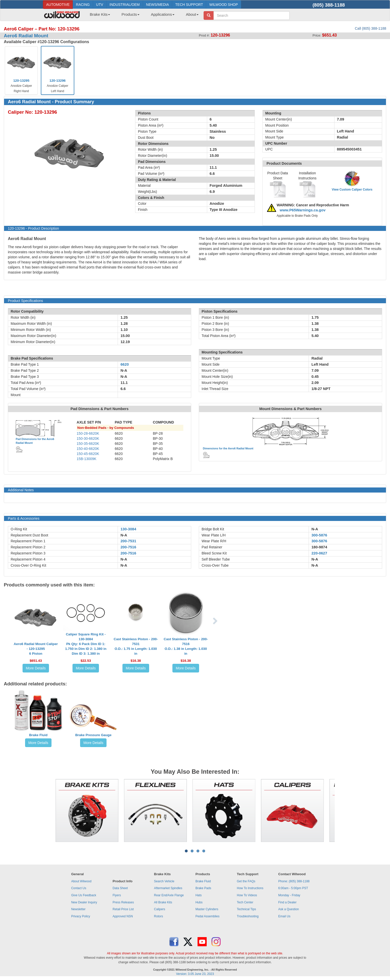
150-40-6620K (88, 449)
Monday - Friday (289, 895)
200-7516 (128, 547)
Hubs (199, 902)
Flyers (117, 895)
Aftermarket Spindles (168, 888)
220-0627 (319, 553)
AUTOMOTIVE (58, 5)
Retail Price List (123, 909)
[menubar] (142, 16)
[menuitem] (98, 16)
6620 (125, 364)
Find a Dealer (287, 902)
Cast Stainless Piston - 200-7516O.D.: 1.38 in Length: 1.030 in (186, 646)
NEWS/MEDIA (157, 5)
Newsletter (78, 909)
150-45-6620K (88, 454)
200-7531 (128, 541)
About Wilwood (81, 881)
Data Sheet (120, 888)
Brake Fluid (38, 735)
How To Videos (247, 895)
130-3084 (128, 529)
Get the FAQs (246, 881)
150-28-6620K (88, 433)
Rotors (158, 916)
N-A (124, 535)
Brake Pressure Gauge (93, 735)
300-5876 (319, 535)
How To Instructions (250, 888)
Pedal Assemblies (208, 916)
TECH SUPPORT (189, 5)
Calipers (159, 909)
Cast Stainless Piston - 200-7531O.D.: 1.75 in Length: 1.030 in (136, 646)
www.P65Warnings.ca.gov (303, 210)
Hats (199, 895)
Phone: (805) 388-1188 (294, 881)
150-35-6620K (88, 444)
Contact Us (79, 888)
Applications (163, 14)
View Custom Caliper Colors (352, 190)
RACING (83, 5)
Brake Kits (100, 14)
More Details (36, 668)
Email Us (284, 916)
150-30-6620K (88, 438)
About (192, 14)
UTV (100, 5)
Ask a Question (288, 909)
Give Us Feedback (84, 895)
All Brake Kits (163, 902)
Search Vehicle (164, 881)
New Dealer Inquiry (84, 902)
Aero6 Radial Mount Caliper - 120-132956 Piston (36, 649)
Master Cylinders (207, 909)
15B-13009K (86, 459)
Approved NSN (123, 916)
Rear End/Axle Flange (169, 895)
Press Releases (123, 902)
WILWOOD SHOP (224, 5)
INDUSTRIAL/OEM (125, 5)
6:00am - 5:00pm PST (293, 888)
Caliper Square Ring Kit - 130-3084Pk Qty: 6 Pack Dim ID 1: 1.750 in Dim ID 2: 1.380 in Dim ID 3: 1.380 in (86, 644)
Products (130, 14)
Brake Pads (203, 888)
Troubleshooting (248, 916)
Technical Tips (246, 909)
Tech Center (245, 902)
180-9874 (319, 547)
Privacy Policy (81, 916)
